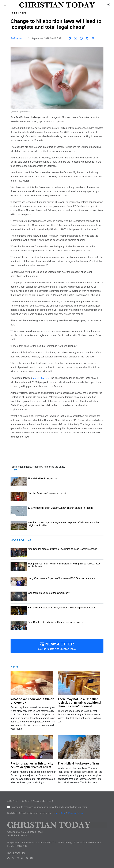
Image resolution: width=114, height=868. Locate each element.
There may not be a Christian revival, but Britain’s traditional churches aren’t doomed (79, 703)
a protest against (41, 378)
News (23, 13)
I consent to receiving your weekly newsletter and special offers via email (49, 807)
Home (14, 13)
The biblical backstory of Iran (78, 763)
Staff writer (16, 38)
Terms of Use (58, 813)
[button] (5, 5)
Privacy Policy (75, 813)
